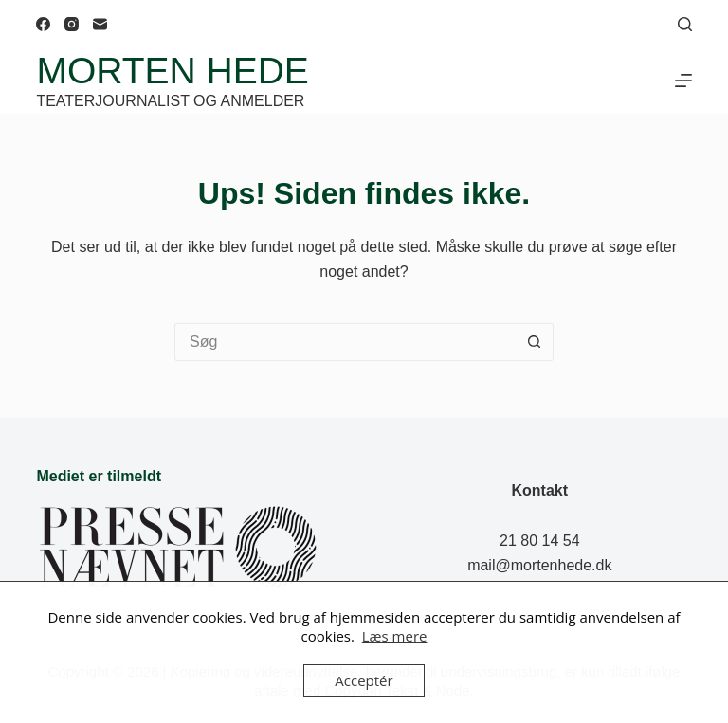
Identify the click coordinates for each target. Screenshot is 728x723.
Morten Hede (172, 71)
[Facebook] (43, 24)
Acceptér (364, 680)
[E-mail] (100, 24)
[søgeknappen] (535, 342)
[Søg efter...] (345, 342)
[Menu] (683, 81)
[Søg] (685, 24)
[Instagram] (72, 24)
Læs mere (395, 636)
